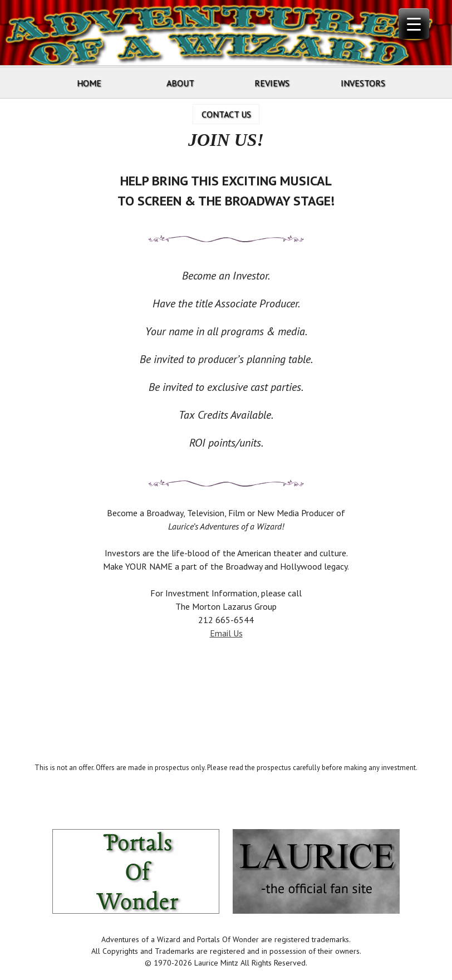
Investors (363, 83)
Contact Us (226, 114)
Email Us (226, 633)
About (180, 83)
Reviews (272, 83)
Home (89, 83)
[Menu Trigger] (414, 24)
